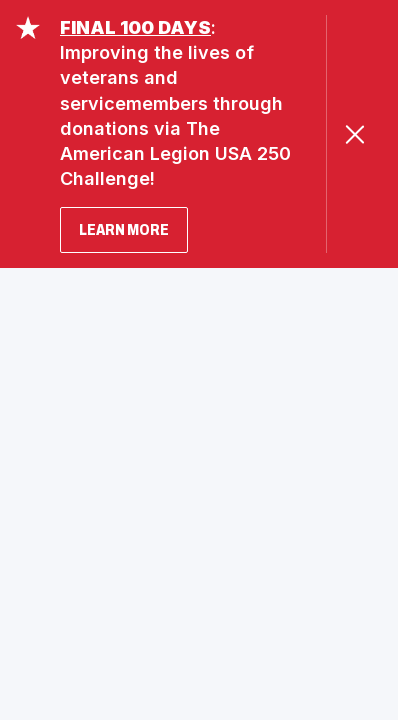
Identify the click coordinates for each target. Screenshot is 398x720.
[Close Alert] (354, 134)
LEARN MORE (124, 229)
